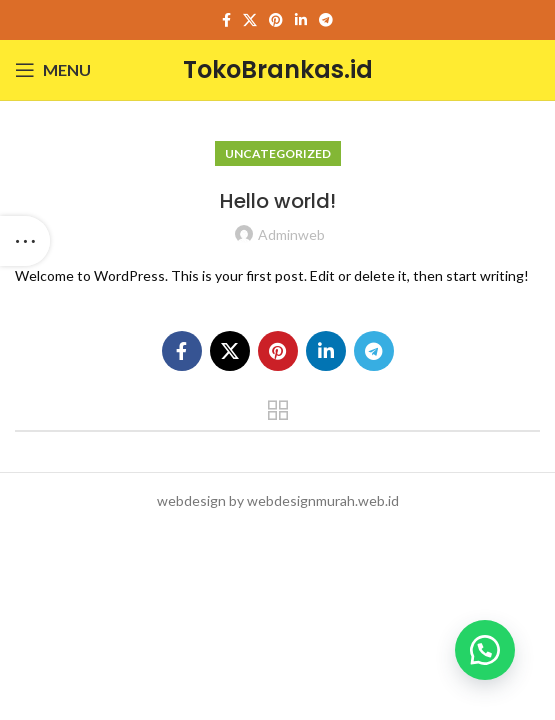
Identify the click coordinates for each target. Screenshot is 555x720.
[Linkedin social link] (301, 20)
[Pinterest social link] (276, 20)
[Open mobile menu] (53, 70)
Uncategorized (278, 153)
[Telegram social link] (326, 20)
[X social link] (250, 20)
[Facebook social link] (226, 20)
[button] (485, 650)
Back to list (277, 410)
